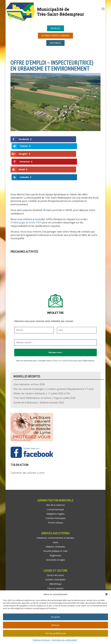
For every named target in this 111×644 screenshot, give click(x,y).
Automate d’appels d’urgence (55, 36)
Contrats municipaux (55, 496)
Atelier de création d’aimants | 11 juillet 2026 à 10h (42, 371)
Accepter (56, 617)
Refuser (55, 625)
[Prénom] (34, 308)
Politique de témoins (41, 640)
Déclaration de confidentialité (64, 640)
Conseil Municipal (55, 487)
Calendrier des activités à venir (28, 450)
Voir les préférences (56, 633)
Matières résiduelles (55, 524)
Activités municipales (55, 557)
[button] (107, 594)
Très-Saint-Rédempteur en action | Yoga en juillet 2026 (44, 376)
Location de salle (55, 570)
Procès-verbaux (55, 500)
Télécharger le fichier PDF (26, 200)
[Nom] (77, 308)
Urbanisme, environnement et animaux (55, 516)
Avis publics (55, 43)
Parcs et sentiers (55, 566)
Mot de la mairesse (55, 483)
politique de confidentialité (62, 338)
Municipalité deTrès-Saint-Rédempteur (61, 12)
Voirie (55, 520)
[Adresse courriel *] (55, 320)
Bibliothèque (55, 562)
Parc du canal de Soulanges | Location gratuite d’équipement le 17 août (54, 367)
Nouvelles (55, 28)
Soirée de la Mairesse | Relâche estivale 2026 (39, 380)
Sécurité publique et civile (55, 529)
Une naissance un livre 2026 (29, 362)
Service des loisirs (55, 553)
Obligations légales (55, 491)
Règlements (55, 533)
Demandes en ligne (55, 538)
